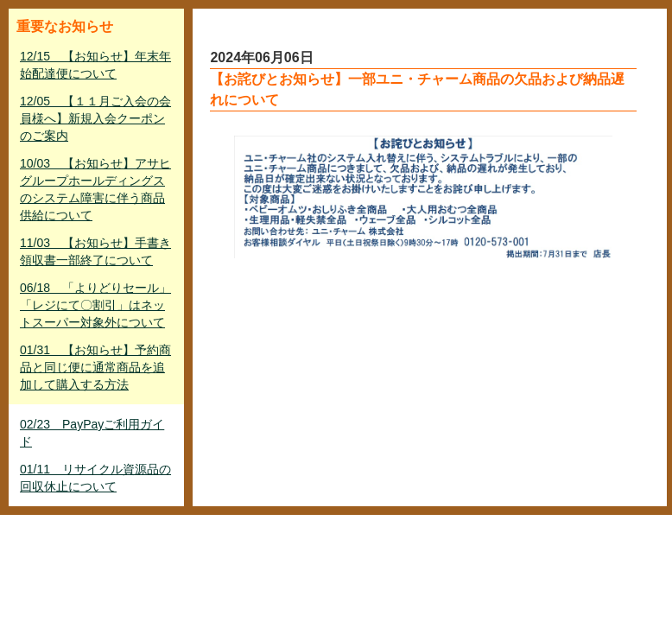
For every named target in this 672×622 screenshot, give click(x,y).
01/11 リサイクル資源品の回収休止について (95, 478)
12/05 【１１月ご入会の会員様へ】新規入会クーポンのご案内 (95, 118)
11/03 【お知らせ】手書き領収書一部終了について (95, 251)
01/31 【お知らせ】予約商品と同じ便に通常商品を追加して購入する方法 (95, 367)
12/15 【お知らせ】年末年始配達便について (95, 65)
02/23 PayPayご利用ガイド (92, 433)
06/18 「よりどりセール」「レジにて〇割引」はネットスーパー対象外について (95, 305)
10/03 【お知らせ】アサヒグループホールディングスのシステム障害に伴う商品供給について (95, 189)
